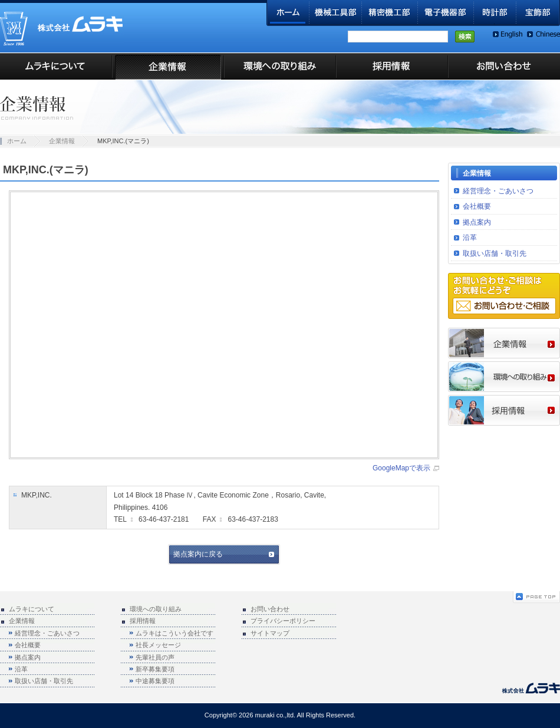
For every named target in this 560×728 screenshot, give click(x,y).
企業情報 (168, 66)
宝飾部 (538, 13)
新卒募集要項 (155, 669)
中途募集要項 (155, 681)
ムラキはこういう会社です (174, 633)
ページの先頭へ (536, 597)
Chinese (543, 34)
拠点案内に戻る (198, 554)
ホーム (288, 13)
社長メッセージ (158, 645)
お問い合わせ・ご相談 (504, 306)
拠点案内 (477, 222)
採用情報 (392, 66)
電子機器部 (446, 13)
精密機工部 (390, 13)
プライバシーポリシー (283, 621)
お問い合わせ (504, 66)
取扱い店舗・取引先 (495, 253)
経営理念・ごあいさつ (498, 191)
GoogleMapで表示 (401, 468)
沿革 (470, 238)
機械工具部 (336, 13)
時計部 (495, 13)
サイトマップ (270, 633)
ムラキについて (56, 66)
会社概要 (477, 206)
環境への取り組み (280, 66)
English (508, 34)
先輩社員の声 (155, 657)
